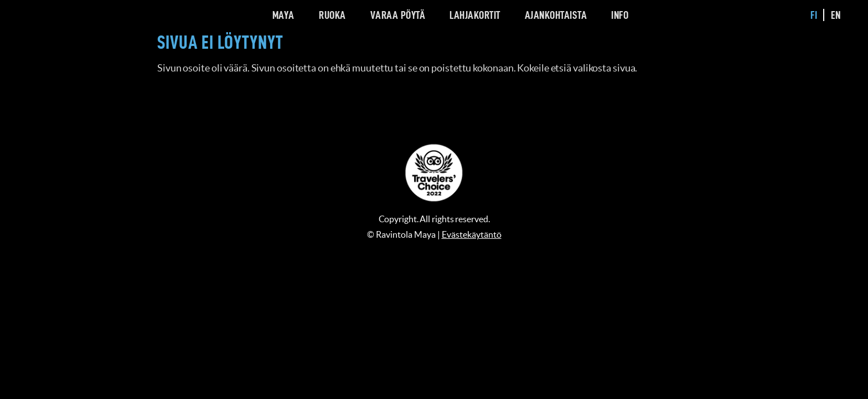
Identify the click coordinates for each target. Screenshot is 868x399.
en (836, 15)
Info (620, 15)
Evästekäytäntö (472, 234)
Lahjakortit (475, 15)
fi (814, 15)
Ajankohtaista (556, 15)
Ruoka (332, 15)
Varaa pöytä (398, 15)
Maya (283, 15)
